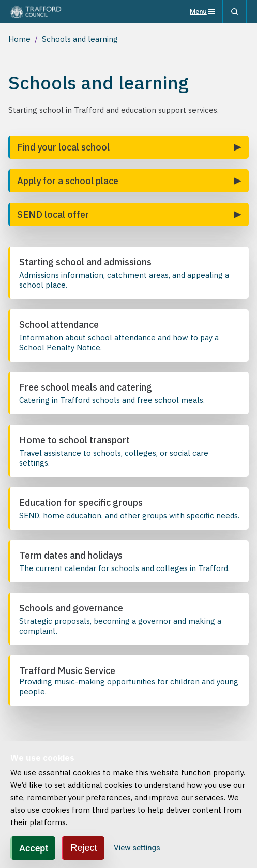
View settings (137, 848)
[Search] (235, 12)
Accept (34, 849)
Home (19, 39)
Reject (84, 848)
